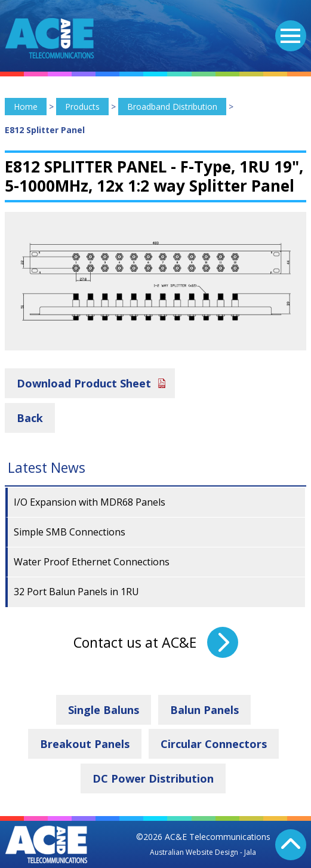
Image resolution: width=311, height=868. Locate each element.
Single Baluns (104, 710)
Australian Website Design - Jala (203, 852)
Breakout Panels (85, 744)
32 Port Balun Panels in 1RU (76, 592)
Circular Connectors (214, 744)
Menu (288, 29)
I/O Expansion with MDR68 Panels (90, 502)
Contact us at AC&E (135, 642)
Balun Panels (204, 710)
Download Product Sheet (84, 383)
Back (30, 418)
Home (26, 107)
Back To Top (291, 845)
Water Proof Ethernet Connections (92, 562)
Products (82, 107)
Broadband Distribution (172, 107)
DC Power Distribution (153, 778)
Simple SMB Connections (70, 532)
